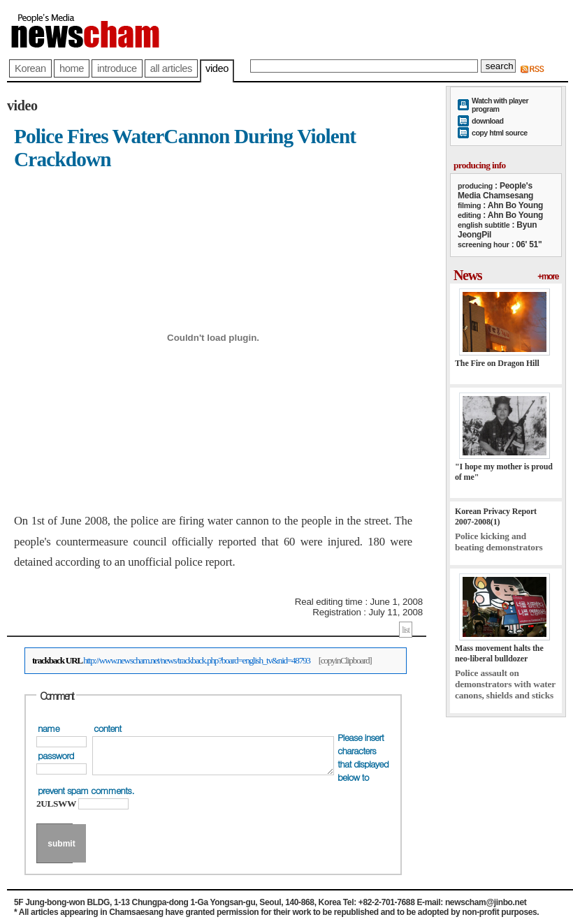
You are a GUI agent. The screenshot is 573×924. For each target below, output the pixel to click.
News (467, 275)
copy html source (500, 133)
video (217, 68)
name (49, 728)
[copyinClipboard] (345, 660)
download (487, 121)
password (56, 755)
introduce (117, 68)
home (72, 68)
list (406, 630)
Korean (30, 68)
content (107, 728)
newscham (112, 30)
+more (548, 277)
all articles (171, 68)
